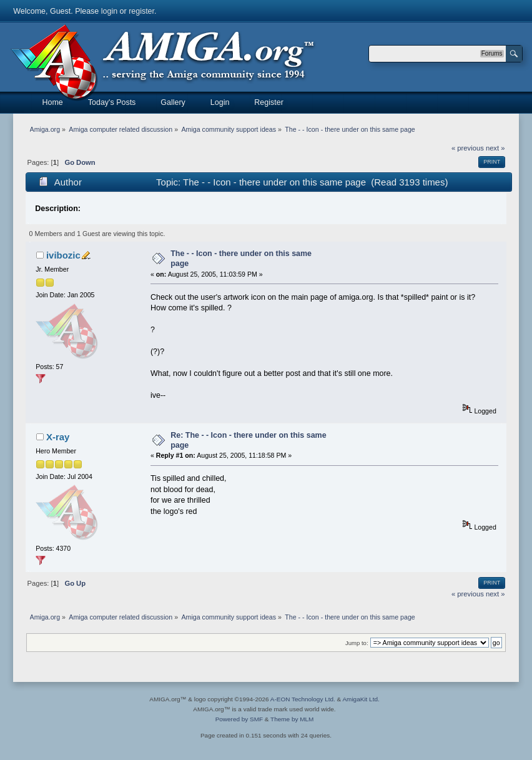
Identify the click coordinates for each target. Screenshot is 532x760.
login (109, 11)
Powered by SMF (239, 719)
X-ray (58, 437)
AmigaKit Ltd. (361, 699)
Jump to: (357, 643)
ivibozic (63, 255)
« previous (468, 148)
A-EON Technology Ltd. (303, 699)
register (141, 11)
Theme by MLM (292, 719)
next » (495, 148)
